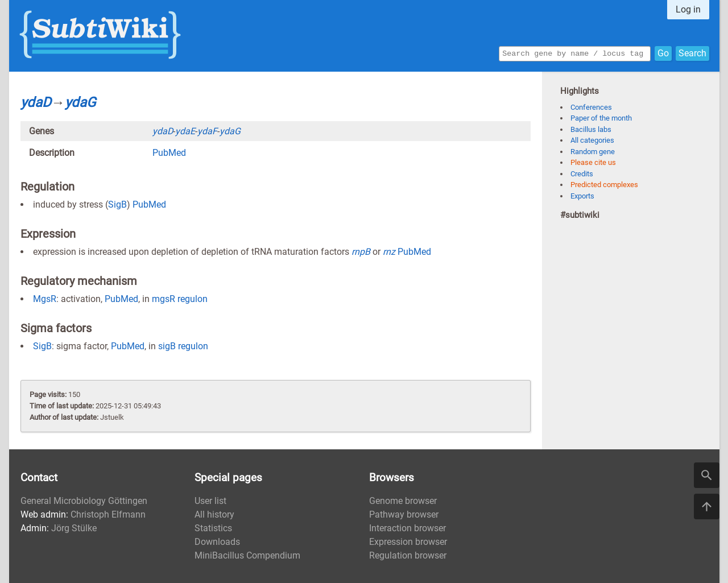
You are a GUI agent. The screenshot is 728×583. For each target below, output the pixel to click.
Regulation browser (408, 555)
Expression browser (408, 542)
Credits (582, 174)
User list (210, 501)
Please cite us (593, 162)
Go (663, 53)
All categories (592, 140)
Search (692, 53)
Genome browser (403, 501)
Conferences (591, 107)
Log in (688, 9)
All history (214, 514)
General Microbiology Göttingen (84, 501)
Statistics (213, 528)
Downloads (217, 542)
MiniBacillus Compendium (247, 555)
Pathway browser (404, 514)
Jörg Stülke (74, 528)
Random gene (593, 152)
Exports (582, 196)
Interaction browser (408, 528)
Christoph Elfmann (108, 514)
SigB (117, 204)
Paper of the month (601, 118)
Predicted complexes (604, 185)
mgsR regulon (180, 299)
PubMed (169, 153)
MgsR (45, 299)
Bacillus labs (591, 129)
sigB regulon (183, 346)
